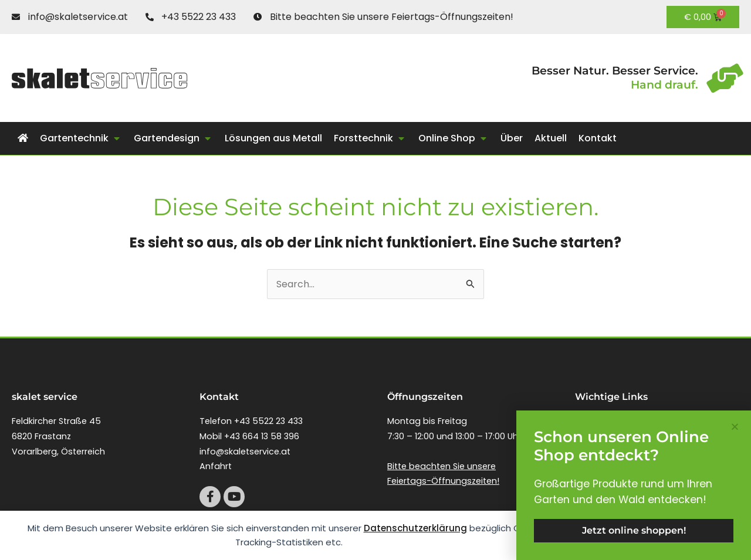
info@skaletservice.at (245, 452)
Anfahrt (216, 466)
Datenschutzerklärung (415, 528)
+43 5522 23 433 (268, 421)
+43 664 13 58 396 (262, 436)
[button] (81, 138)
